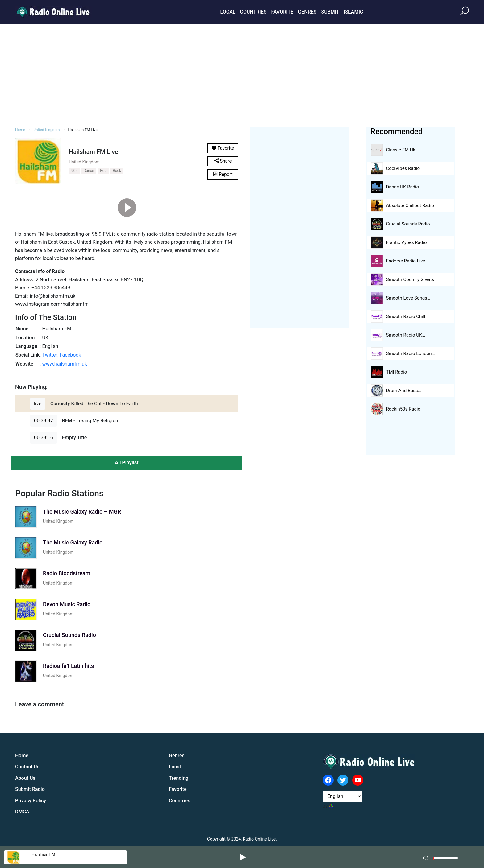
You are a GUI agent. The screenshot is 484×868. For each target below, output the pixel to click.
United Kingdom (46, 130)
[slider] (446, 860)
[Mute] (427, 857)
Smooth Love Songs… (408, 298)
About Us (25, 778)
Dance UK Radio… (404, 187)
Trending (179, 778)
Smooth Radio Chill (406, 316)
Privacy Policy (31, 801)
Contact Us (27, 767)
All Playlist (127, 463)
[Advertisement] (242, 75)
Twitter (50, 355)
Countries (253, 12)
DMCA (22, 812)
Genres (307, 12)
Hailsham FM (43, 854)
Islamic (354, 12)
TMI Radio (397, 372)
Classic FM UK (401, 150)
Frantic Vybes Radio (407, 242)
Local (228, 12)
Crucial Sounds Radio (408, 224)
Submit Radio (30, 789)
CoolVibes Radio (403, 168)
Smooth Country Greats (410, 279)
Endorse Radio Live (406, 261)
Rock (117, 171)
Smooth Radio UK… (406, 335)
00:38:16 (44, 438)
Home (20, 130)
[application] (443, 857)
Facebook (70, 355)
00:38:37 (44, 421)
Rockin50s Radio (403, 409)
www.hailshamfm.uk (65, 364)
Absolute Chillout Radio (410, 205)
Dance (89, 171)
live (38, 404)
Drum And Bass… (404, 391)
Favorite (282, 12)
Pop (103, 171)
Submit (330, 12)
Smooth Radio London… (411, 353)
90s (74, 171)
